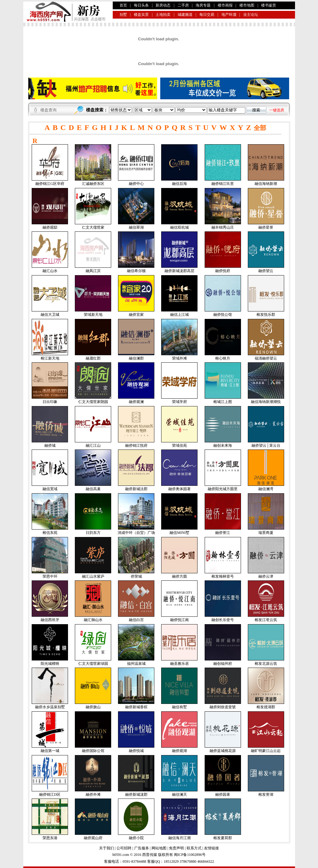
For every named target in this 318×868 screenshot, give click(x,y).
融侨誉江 (223, 533)
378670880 (187, 861)
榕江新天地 (50, 358)
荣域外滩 (179, 358)
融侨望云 (266, 271)
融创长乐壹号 (223, 620)
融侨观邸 (50, 227)
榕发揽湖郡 (266, 707)
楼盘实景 (141, 15)
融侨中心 (136, 184)
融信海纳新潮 (266, 184)
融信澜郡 (136, 358)
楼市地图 (247, 5)
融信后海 (179, 184)
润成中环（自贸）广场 (136, 533)
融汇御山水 (93, 620)
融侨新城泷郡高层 (179, 271)
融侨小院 (136, 838)
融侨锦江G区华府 (50, 184)
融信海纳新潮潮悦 (266, 402)
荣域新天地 (93, 315)
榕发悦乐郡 (266, 315)
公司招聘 (124, 848)
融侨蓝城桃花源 (223, 751)
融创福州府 (223, 664)
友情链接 (211, 848)
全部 (260, 128)
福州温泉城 (136, 664)
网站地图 (159, 848)
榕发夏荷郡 (223, 838)
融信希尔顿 (136, 271)
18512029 (171, 861)
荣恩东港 (50, 838)
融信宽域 (50, 489)
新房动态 (163, 5)
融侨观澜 (136, 402)
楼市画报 (225, 5)
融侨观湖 (179, 751)
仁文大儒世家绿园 (93, 664)
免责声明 (176, 848)
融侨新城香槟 (136, 707)
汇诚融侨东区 (93, 184)
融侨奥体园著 (179, 489)
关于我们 (107, 848)
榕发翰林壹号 (223, 576)
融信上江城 (179, 315)
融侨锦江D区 (50, 794)
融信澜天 (179, 794)
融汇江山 (93, 445)
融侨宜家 (136, 315)
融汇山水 (50, 271)
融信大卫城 (50, 315)
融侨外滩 (93, 794)
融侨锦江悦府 (136, 445)
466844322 (205, 861)
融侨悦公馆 (223, 315)
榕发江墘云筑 (266, 620)
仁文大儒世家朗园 (93, 402)
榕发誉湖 (266, 794)
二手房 (183, 5)
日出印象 (50, 402)
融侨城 (50, 445)
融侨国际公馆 (93, 751)
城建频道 (185, 15)
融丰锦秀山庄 (223, 227)
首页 (123, 5)
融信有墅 (179, 707)
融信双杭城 (179, 227)
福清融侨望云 (266, 358)
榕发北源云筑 (266, 664)
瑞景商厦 (266, 533)
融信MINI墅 (179, 533)
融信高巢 (93, 489)
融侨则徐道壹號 (223, 707)
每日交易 (207, 15)
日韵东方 (93, 533)
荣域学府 (179, 402)
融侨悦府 (223, 271)
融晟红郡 (93, 358)
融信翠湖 (136, 227)
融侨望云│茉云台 (266, 445)
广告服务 (142, 848)
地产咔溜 (229, 15)
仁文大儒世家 (93, 227)
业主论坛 (251, 15)
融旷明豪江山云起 (266, 751)
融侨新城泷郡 (136, 794)
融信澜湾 (266, 489)
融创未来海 (223, 445)
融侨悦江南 (179, 620)
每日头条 (141, 5)
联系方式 (194, 848)
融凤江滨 (93, 271)
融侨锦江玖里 (223, 184)
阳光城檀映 (50, 664)
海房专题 (203, 5)
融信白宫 (136, 620)
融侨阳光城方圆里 (223, 489)
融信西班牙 (50, 620)
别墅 (123, 15)
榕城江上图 (223, 402)
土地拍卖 (163, 15)
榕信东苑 (50, 533)
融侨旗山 (93, 707)
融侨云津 (266, 576)
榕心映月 (223, 358)
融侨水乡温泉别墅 (50, 707)
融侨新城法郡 (136, 489)
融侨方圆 (179, 576)
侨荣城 (136, 576)
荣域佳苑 (179, 445)
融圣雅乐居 (179, 664)
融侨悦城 (136, 751)
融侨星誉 (266, 227)
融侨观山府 (93, 838)
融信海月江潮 (179, 838)
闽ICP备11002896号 (190, 855)
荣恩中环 (50, 576)
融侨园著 (223, 794)
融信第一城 (50, 751)
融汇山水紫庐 (93, 576)
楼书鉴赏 (269, 5)
